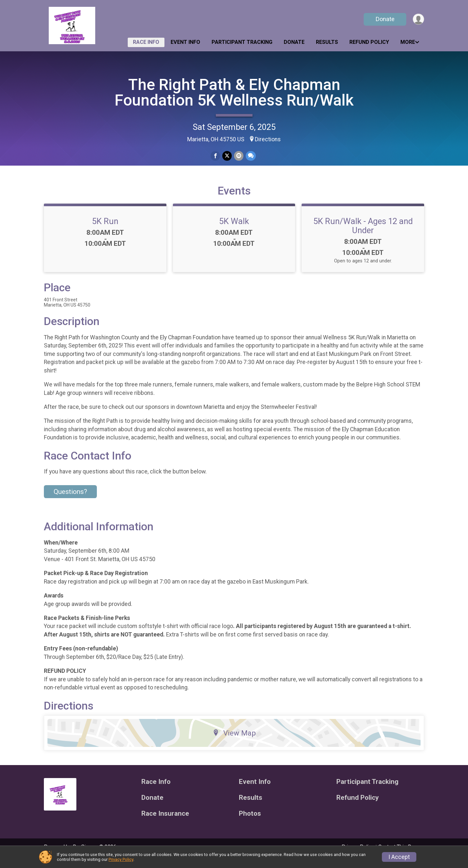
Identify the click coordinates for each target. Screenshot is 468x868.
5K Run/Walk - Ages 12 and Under (363, 235)
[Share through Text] (250, 156)
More (408, 42)
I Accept (399, 857)
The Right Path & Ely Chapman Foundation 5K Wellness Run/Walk (234, 92)
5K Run (105, 230)
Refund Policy (369, 42)
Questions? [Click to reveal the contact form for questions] (70, 501)
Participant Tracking (242, 42)
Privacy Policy (121, 859)
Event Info (185, 42)
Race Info (146, 42)
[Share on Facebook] (216, 156)
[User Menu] (418, 19)
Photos (250, 822)
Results (327, 42)
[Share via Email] (238, 156)
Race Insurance (165, 822)
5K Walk (234, 230)
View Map (234, 742)
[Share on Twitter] (227, 156)
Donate (384, 19)
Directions (268, 139)
